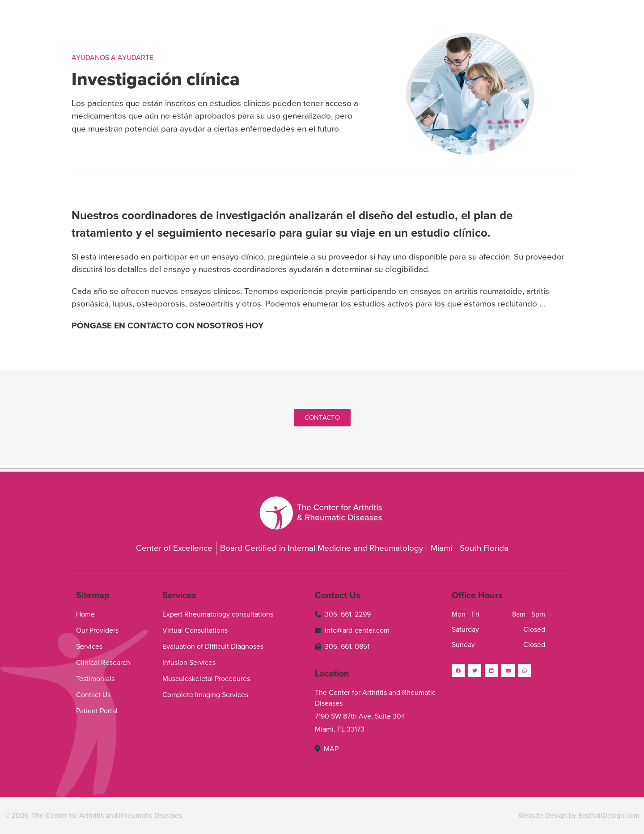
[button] (322, 418)
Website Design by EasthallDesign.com (579, 816)
